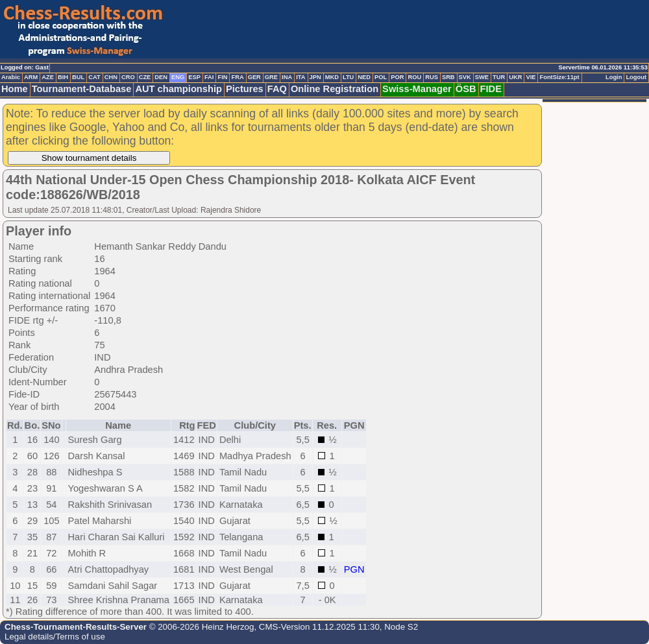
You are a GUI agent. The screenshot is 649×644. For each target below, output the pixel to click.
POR (397, 77)
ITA (300, 77)
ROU (414, 77)
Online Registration (335, 89)
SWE (482, 77)
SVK (465, 77)
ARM (31, 77)
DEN (161, 77)
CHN (111, 77)
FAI (209, 77)
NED (364, 77)
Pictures (245, 89)
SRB (448, 77)
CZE (145, 77)
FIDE (491, 89)
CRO (128, 77)
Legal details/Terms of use (55, 637)
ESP (194, 77)
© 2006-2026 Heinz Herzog (200, 627)
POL (381, 77)
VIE (531, 77)
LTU (348, 77)
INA (287, 77)
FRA (237, 77)
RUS (432, 77)
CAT (94, 77)
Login (614, 77)
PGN (354, 569)
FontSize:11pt (559, 77)
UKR (515, 77)
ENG (178, 77)
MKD (332, 77)
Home (15, 89)
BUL (78, 77)
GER (254, 77)
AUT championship (178, 89)
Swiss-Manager (417, 89)
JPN (315, 77)
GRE (271, 77)
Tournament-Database (82, 89)
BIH (63, 77)
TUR (499, 77)
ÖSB (466, 89)
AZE (48, 77)
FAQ (277, 89)
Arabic (11, 77)
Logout (636, 77)
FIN (222, 77)
